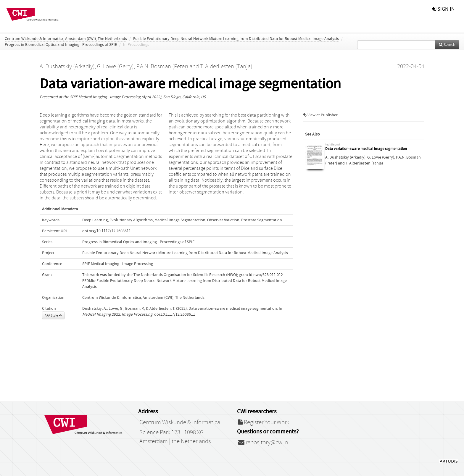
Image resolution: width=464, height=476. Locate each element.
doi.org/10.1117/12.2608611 (107, 231)
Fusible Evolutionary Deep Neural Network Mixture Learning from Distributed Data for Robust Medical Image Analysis (236, 39)
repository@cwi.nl (264, 443)
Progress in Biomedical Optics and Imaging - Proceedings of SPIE (61, 45)
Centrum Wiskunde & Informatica (180, 422)
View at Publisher (320, 115)
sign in (443, 9)
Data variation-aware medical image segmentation (366, 149)
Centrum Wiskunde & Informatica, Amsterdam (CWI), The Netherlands (66, 39)
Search (447, 45)
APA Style (53, 315)
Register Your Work (264, 422)
